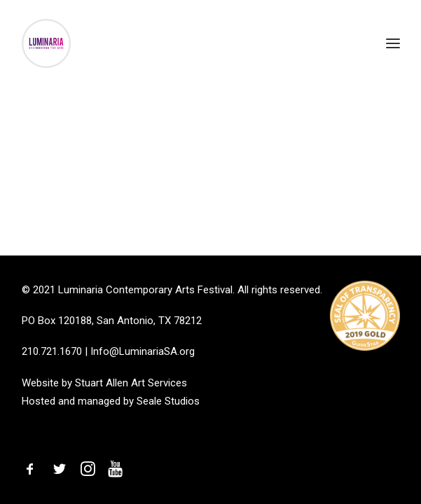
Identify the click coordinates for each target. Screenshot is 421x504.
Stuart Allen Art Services (131, 383)
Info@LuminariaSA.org (143, 351)
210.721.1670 (52, 351)
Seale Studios (168, 401)
